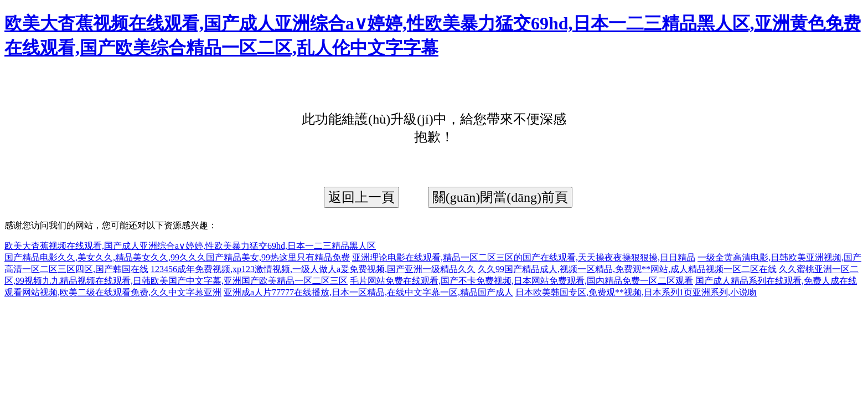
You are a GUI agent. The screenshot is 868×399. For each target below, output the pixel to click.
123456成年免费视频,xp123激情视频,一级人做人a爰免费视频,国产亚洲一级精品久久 (313, 269)
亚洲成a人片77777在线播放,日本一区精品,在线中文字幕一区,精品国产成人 (368, 292)
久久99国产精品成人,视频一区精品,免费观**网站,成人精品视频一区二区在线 (627, 269)
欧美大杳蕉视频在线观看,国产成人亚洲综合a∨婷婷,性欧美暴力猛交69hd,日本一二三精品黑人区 (190, 246)
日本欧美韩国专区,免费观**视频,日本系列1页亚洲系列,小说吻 (636, 292)
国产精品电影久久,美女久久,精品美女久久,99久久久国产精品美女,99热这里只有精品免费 (177, 257)
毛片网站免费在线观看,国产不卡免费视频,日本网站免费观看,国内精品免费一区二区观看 (521, 281)
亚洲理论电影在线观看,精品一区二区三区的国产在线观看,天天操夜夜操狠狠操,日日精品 (524, 257)
